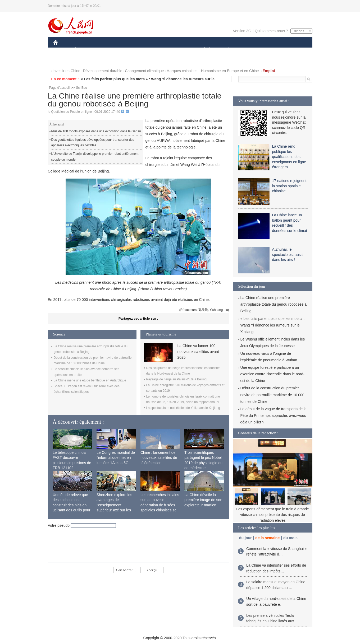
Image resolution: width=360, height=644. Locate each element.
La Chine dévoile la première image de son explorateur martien (203, 500)
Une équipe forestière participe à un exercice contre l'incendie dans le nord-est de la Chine (272, 374)
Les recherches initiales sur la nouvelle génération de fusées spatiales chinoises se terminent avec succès (160, 505)
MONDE (109, 50)
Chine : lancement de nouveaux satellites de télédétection (159, 458)
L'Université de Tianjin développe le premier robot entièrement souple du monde (95, 157)
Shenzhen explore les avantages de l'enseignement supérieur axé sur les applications (114, 505)
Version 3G (242, 31)
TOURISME (269, 50)
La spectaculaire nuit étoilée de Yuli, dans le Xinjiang (183, 408)
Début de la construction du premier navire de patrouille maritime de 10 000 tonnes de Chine (272, 395)
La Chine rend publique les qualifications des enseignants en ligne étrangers (289, 157)
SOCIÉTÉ (202, 50)
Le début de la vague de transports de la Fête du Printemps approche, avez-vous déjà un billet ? (274, 416)
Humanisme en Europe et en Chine (230, 71)
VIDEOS (85, 60)
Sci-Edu (81, 88)
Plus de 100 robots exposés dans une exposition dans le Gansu (96, 131)
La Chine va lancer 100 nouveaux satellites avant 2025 (198, 352)
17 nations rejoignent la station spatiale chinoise (289, 186)
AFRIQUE (132, 50)
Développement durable (103, 71)
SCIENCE (155, 50)
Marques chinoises (182, 71)
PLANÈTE (225, 50)
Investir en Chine (67, 71)
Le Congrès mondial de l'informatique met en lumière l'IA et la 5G (116, 458)
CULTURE (179, 50)
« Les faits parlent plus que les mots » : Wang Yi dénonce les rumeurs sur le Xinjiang (273, 325)
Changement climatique (144, 71)
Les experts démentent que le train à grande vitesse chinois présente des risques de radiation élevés (273, 515)
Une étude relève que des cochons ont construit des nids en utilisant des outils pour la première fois (71, 505)
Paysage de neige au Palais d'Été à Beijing (176, 379)
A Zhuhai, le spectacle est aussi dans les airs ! (288, 255)
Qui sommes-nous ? (271, 31)
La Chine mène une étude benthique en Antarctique (90, 380)
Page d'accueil (60, 88)
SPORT (247, 50)
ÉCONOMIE (85, 50)
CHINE (62, 50)
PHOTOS (64, 60)
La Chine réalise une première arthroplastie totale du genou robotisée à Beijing (274, 304)
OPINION (294, 50)
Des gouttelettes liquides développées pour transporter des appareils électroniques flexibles (93, 143)
